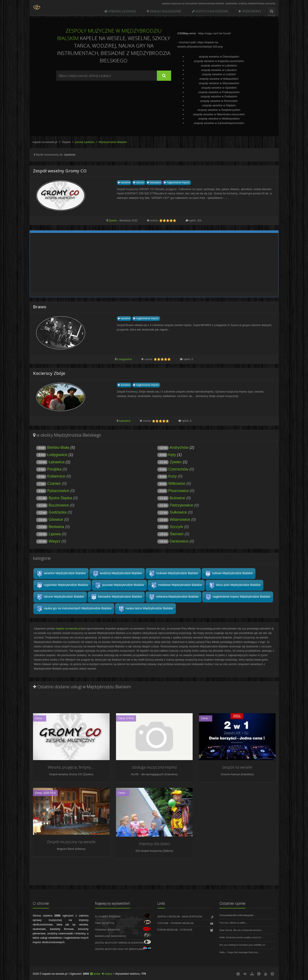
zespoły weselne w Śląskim (219, 105)
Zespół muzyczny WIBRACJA (113, 943)
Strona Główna (122, 11)
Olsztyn (108, 923)
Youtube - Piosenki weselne (176, 923)
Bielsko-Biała (58, 447)
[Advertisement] (114, 92)
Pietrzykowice (181, 505)
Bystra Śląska (60, 498)
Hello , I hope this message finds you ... (240, 952)
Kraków (114, 930)
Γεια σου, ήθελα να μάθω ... (234, 923)
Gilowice (56, 520)
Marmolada (102, 936)
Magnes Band (65, 849)
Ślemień (177, 534)
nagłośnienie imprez (177, 183)
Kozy (173, 476)
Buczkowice (59, 505)
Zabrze (168, 851)
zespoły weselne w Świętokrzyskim (219, 110)
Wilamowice (180, 520)
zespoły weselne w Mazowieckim (219, 83)
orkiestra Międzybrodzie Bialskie (173, 597)
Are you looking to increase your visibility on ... (244, 945)
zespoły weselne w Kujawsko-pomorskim (219, 61)
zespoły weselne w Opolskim (219, 88)
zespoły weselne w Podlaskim (219, 96)
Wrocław (136, 949)
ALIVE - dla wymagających (147, 774)
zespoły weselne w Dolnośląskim (219, 57)
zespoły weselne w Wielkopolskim (219, 119)
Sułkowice (178, 512)
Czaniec (54, 484)
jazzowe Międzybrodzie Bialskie (119, 585)
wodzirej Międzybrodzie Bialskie (117, 574)
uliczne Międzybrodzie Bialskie (60, 597)
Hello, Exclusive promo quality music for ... (242, 937)
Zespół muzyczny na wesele (71, 842)
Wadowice (118, 936)
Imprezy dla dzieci (154, 844)
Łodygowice (125, 359)
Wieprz (54, 541)
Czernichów (178, 469)
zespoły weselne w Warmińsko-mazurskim (219, 114)
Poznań (115, 916)
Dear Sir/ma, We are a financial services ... (242, 930)
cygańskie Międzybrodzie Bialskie (62, 585)
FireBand (101, 930)
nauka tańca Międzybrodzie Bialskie (145, 609)
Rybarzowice (58, 491)
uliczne (139, 183)
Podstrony (251, 11)
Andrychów (179, 447)
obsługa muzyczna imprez (154, 767)
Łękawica (125, 421)
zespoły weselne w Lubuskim (219, 70)
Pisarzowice (179, 491)
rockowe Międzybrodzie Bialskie (173, 574)
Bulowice (177, 498)
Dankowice (179, 541)
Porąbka (54, 469)
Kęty (172, 455)
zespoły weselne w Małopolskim (219, 79)
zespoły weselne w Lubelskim (219, 66)
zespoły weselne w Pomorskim (219, 101)
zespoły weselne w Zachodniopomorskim (219, 123)
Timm (98, 923)
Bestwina (56, 527)
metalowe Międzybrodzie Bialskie (176, 585)
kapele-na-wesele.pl (45, 142)
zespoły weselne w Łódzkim (219, 74)
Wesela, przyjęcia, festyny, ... (71, 767)
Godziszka (57, 512)
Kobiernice (56, 476)
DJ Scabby (101, 916)
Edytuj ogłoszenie (212, 11)
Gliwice (80, 849)
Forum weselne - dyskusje (175, 930)
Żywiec (113, 220)
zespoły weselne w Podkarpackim (219, 92)
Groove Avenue (230, 774)
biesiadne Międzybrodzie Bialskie (116, 597)
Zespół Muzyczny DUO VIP (112, 949)
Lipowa (55, 534)
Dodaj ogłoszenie (165, 11)
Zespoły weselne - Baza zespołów (180, 916)
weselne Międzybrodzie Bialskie (61, 574)
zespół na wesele (237, 767)
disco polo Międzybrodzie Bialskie (234, 585)
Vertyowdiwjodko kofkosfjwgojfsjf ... (238, 915)
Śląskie (66, 142)
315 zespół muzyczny (149, 851)
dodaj (95, 974)
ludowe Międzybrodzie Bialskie (229, 574)
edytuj (107, 974)
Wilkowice (177, 484)
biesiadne (154, 183)
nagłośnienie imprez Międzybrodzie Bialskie (238, 597)
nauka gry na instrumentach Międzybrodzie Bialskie (74, 609)
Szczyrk (176, 527)
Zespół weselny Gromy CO (65, 774)
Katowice (171, 774)
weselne (124, 183)
